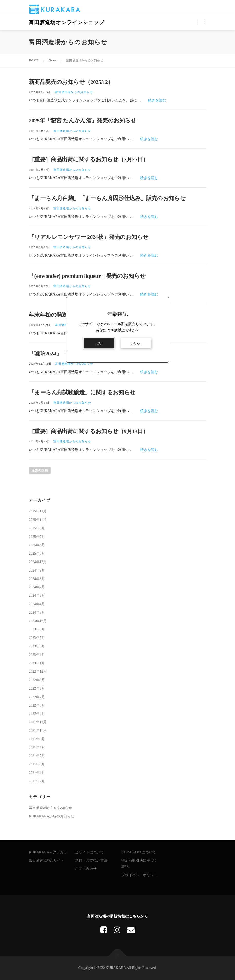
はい (99, 343)
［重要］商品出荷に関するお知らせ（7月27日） (89, 159)
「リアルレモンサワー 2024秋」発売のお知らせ (89, 237)
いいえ (136, 343)
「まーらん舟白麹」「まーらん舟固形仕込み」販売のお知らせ (107, 198)
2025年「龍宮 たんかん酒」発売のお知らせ (83, 121)
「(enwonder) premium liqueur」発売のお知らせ (87, 276)
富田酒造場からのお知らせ (74, 92)
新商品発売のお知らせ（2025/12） (71, 82)
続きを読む (157, 100)
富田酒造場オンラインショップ (67, 22)
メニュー (202, 22)
